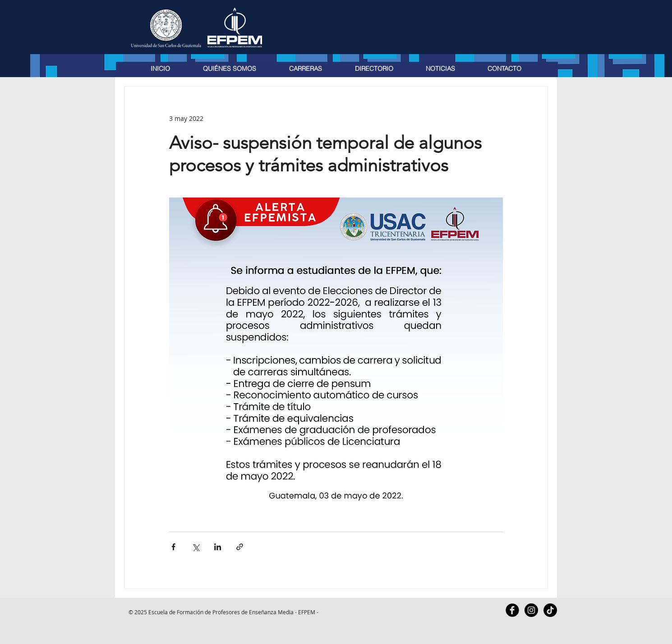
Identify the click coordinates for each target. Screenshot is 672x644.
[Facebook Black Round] (512, 610)
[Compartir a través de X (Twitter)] (196, 547)
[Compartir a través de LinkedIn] (218, 547)
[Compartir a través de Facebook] (173, 547)
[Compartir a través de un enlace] (240, 547)
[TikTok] (550, 610)
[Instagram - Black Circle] (531, 610)
